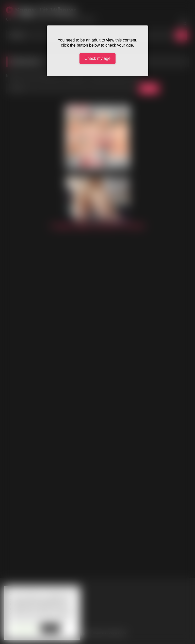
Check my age (97, 58)
